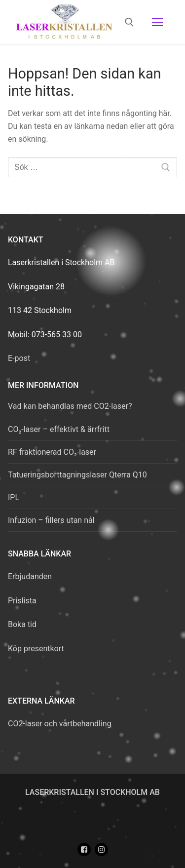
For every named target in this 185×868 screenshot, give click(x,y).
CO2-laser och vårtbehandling (60, 724)
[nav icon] (157, 22)
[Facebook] (84, 849)
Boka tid (22, 624)
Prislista (22, 601)
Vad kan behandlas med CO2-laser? (70, 406)
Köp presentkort (36, 649)
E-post (19, 358)
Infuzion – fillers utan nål (51, 520)
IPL (14, 497)
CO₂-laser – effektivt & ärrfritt (59, 429)
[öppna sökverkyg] (129, 22)
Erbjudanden (30, 576)
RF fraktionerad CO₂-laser (52, 452)
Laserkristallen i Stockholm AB (92, 792)
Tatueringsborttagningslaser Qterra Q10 (77, 475)
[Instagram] (101, 849)
